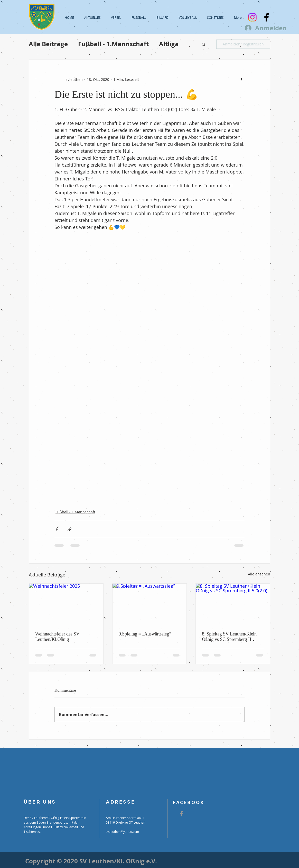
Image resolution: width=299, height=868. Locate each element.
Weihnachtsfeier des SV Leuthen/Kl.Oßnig (57, 637)
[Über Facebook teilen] (57, 529)
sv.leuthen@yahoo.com (122, 832)
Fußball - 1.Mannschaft (113, 44)
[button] (204, 44)
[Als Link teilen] (69, 529)
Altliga (169, 44)
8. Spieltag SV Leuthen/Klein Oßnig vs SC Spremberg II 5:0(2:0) (229, 637)
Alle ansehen (259, 574)
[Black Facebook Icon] (267, 17)
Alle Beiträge (48, 44)
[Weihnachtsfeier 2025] (66, 604)
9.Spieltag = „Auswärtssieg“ (145, 634)
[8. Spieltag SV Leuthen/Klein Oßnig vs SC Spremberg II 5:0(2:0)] (233, 604)
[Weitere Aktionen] (241, 79)
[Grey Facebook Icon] (181, 814)
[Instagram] (252, 17)
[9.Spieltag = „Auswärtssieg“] (150, 604)
